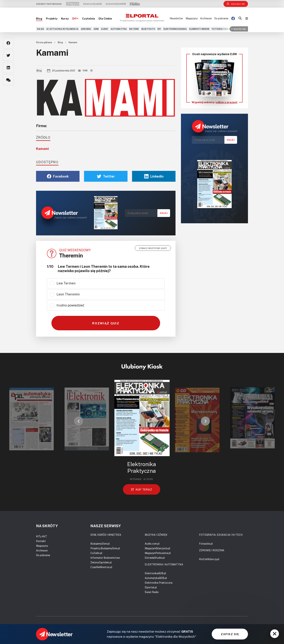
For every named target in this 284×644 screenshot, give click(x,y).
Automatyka (119, 29)
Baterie (134, 29)
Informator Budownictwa (105, 558)
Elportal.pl (151, 587)
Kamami (73, 42)
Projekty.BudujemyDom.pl (105, 548)
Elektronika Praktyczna (159, 583)
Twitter (106, 176)
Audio (105, 29)
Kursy (65, 18)
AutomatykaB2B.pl (156, 578)
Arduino (86, 29)
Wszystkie (239, 29)
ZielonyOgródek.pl (101, 562)
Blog (39, 18)
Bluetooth (148, 29)
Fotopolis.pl (206, 544)
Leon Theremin (68, 294)
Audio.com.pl (152, 544)
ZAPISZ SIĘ (230, 634)
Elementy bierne (199, 29)
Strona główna (44, 42)
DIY (159, 29)
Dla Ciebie (105, 18)
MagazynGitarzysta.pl (157, 548)
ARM (96, 29)
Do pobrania (221, 18)
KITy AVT (42, 536)
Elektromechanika (175, 29)
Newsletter (176, 18)
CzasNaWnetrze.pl (101, 567)
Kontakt (41, 541)
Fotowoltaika (221, 29)
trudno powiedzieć (70, 305)
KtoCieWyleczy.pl (209, 559)
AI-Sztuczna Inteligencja (62, 29)
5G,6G (40, 29)
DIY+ (75, 18)
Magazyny (192, 18)
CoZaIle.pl (96, 553)
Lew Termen (66, 283)
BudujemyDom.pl (100, 544)
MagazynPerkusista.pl (158, 553)
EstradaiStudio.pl (155, 558)
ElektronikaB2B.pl (155, 573)
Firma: (41, 126)
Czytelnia (88, 18)
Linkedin (154, 176)
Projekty (52, 18)
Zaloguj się (236, 4)
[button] (79, 421)
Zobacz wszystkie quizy (153, 248)
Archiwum (206, 18)
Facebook (58, 176)
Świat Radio (152, 592)
